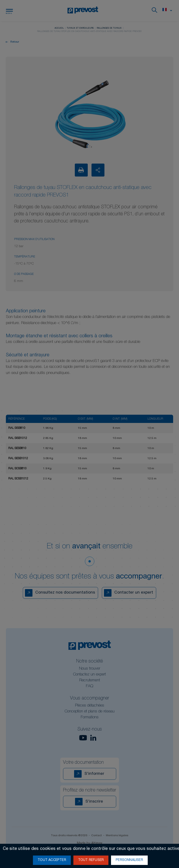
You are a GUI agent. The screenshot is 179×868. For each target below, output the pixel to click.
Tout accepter (52, 860)
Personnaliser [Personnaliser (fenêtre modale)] (129, 860)
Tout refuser (91, 860)
